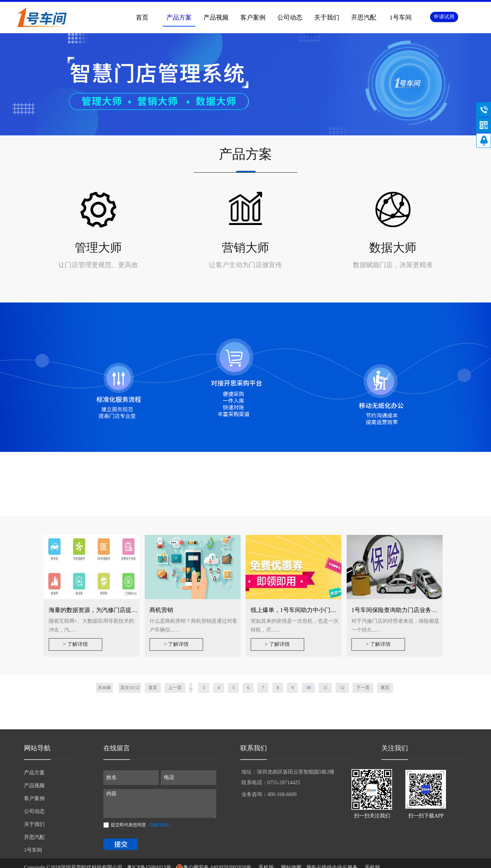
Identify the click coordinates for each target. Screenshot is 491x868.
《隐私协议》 (159, 825)
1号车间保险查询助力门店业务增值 (397, 610)
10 (308, 688)
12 (342, 688)
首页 (142, 18)
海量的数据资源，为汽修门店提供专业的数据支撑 (114, 610)
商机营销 (161, 610)
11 (325, 688)
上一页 (175, 688)
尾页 (385, 688)
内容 (160, 803)
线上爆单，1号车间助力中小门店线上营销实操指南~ (319, 610)
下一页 (363, 688)
